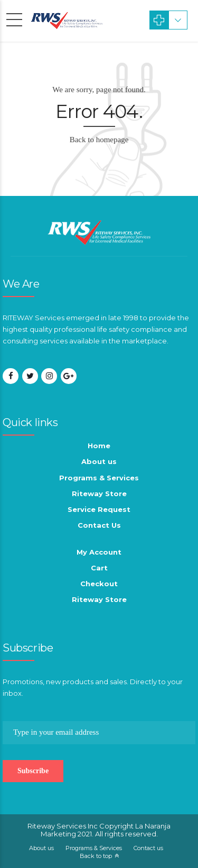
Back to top (96, 856)
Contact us (148, 848)
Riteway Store (99, 494)
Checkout (99, 584)
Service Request (99, 509)
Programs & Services (99, 478)
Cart (99, 568)
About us (99, 461)
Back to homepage (99, 140)
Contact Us (99, 525)
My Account (99, 552)
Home (99, 446)
